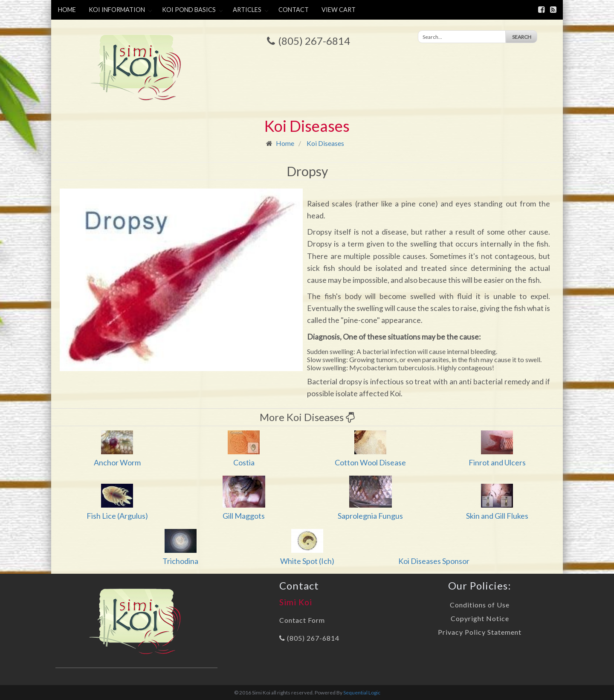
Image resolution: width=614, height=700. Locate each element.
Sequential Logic (362, 693)
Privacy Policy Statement (480, 632)
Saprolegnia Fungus (370, 516)
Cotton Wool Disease (370, 462)
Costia (244, 462)
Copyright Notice (480, 618)
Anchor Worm (117, 462)
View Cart (339, 10)
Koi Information (117, 10)
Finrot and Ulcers (497, 462)
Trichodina (180, 561)
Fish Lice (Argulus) (117, 516)
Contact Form (302, 620)
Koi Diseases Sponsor (434, 561)
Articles (247, 10)
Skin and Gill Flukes (497, 516)
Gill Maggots (244, 516)
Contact (294, 10)
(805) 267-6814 (314, 41)
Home (67, 10)
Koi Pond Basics (189, 10)
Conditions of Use (480, 605)
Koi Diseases (325, 143)
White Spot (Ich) (307, 561)
